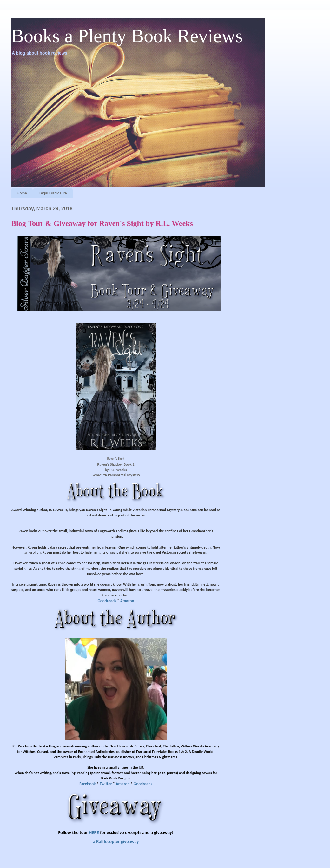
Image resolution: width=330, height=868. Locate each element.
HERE (94, 832)
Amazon (127, 601)
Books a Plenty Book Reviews (127, 36)
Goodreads (107, 601)
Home (22, 193)
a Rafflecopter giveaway (116, 841)
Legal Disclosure (53, 193)
